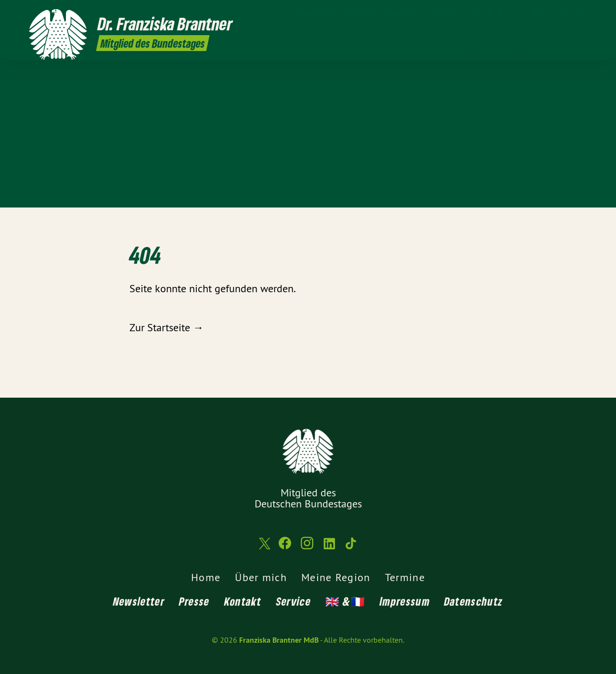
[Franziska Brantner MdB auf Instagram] (551, 13)
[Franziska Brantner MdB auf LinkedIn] (565, 13)
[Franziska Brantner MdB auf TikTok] (580, 13)
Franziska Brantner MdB (279, 640)
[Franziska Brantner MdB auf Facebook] (537, 13)
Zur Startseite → (167, 327)
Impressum (405, 601)
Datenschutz (474, 601)
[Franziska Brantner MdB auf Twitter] (522, 13)
